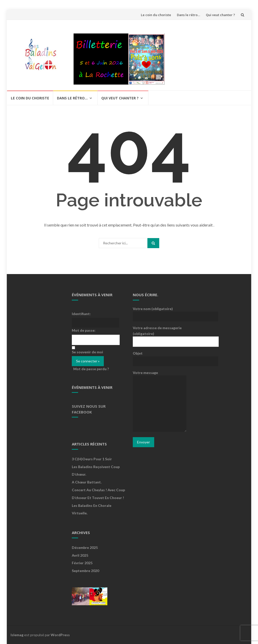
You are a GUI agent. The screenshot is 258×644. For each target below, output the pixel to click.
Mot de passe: (84, 330)
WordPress (60, 635)
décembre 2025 (85, 547)
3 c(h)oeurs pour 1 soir (92, 459)
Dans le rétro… (188, 15)
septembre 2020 (85, 571)
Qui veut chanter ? (220, 15)
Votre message (160, 402)
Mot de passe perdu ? (91, 369)
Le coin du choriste (156, 15)
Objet (160, 357)
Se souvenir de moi (87, 352)
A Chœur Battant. (87, 482)
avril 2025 (80, 555)
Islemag (17, 635)
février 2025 (82, 563)
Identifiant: (81, 314)
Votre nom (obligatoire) (160, 312)
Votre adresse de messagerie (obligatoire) (160, 334)
